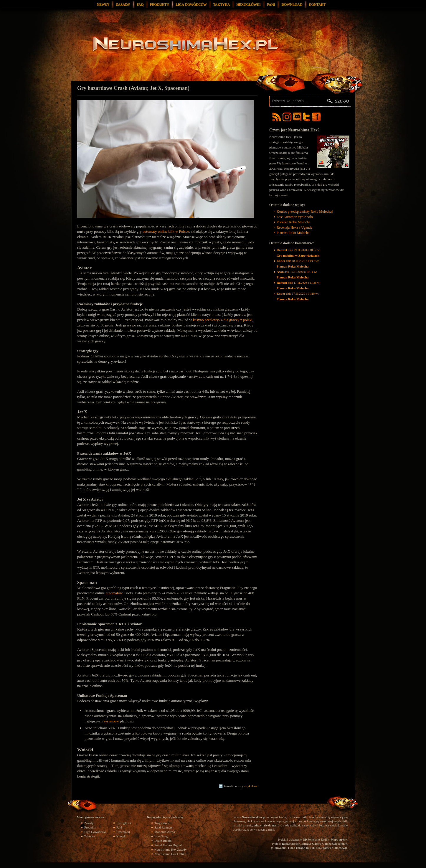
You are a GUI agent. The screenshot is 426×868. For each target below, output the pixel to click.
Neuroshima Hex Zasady (170, 849)
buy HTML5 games (318, 848)
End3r (325, 840)
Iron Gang (161, 836)
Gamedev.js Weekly (335, 844)
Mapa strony (339, 840)
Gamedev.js (340, 848)
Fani (271, 4)
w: (299, 253)
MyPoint (309, 840)
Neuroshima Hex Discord (297, 117)
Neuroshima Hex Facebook (316, 117)
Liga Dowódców (191, 4)
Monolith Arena (165, 832)
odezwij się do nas (265, 825)
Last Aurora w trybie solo (295, 217)
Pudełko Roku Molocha (293, 222)
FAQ (140, 4)
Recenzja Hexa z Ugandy (295, 227)
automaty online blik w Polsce (166, 231)
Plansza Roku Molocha (293, 233)
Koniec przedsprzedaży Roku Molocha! (305, 212)
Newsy (103, 4)
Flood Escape (296, 848)
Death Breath (163, 841)
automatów (114, 593)
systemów (111, 721)
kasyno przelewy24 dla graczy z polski (223, 320)
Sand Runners (163, 827)
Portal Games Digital (168, 845)
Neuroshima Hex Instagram (287, 117)
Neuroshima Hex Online (170, 854)
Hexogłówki (248, 4)
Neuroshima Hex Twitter (308, 117)
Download (292, 4)
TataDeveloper (291, 844)
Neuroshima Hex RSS (277, 117)
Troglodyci (162, 823)
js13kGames (279, 848)
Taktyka (221, 4)
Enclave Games (311, 844)
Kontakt (317, 4)
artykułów (250, 786)
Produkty (160, 4)
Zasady (123, 4)
